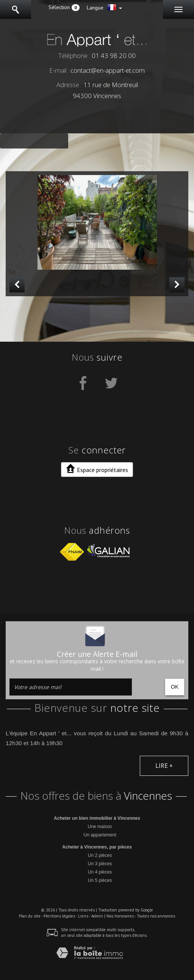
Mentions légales (59, 916)
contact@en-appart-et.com (108, 70)
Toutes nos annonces (156, 916)
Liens (83, 916)
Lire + (164, 766)
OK (175, 687)
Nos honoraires (120, 916)
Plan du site (30, 916)
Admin (97, 916)
